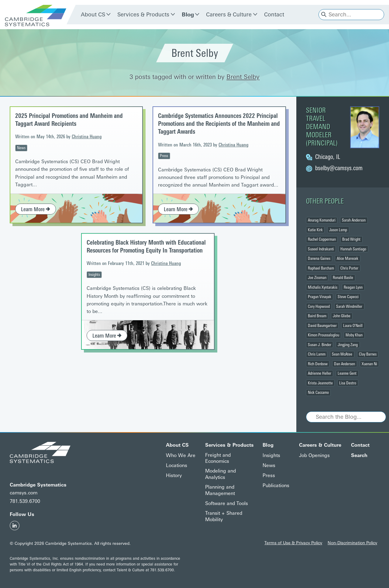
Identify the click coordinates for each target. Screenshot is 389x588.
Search (359, 455)
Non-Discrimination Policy (352, 543)
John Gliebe (342, 316)
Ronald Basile (343, 277)
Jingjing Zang (348, 345)
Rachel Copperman (322, 239)
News (21, 148)
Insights (94, 274)
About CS (93, 15)
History (174, 475)
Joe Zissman (317, 277)
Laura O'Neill (353, 325)
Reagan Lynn (353, 287)
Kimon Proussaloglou (324, 335)
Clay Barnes (368, 354)
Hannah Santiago (353, 249)
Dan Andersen (344, 364)
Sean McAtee (342, 354)
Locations (177, 465)
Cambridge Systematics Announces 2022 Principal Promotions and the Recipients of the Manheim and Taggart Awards (219, 124)
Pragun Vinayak (320, 297)
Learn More (36, 209)
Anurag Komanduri (322, 220)
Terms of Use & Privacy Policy (293, 543)
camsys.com (24, 493)
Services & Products (143, 15)
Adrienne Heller (320, 373)
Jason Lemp (338, 230)
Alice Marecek (348, 258)
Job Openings (314, 455)
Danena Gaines (319, 258)
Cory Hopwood (319, 306)
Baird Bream (317, 316)
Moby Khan (354, 335)
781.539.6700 (25, 501)
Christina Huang (87, 137)
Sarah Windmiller (349, 306)
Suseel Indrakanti (321, 249)
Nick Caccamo (318, 392)
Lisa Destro (348, 383)
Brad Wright (351, 239)
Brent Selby (243, 77)
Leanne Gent (347, 373)
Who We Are (181, 455)
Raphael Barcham (321, 268)
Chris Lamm (317, 354)
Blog (188, 15)
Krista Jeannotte (320, 383)
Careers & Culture (229, 15)
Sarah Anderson (354, 220)
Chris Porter (349, 268)
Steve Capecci (348, 297)
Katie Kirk (315, 230)
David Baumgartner (322, 325)
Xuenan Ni (369, 364)
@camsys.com (339, 168)
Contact (274, 15)
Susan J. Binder (320, 345)
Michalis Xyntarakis (323, 287)
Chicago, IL (328, 157)
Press (164, 156)
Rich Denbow (318, 364)
